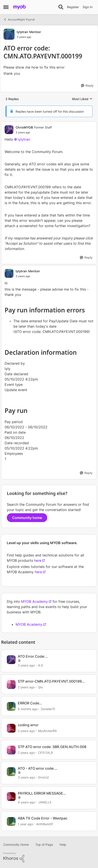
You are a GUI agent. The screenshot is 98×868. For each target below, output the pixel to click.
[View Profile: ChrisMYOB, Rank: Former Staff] (9, 130)
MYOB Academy (34, 601)
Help (63, 845)
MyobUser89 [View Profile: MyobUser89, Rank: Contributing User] (47, 731)
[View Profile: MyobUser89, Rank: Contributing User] (11, 728)
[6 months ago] (28, 709)
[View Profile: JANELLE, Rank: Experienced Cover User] (11, 797)
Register (73, 7)
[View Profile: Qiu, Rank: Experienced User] (11, 685)
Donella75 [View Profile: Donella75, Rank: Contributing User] (48, 709)
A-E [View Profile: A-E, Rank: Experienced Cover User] (41, 665)
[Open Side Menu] (6, 7)
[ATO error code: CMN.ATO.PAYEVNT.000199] (34, 133)
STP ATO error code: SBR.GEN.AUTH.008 (52, 747)
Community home (27, 518)
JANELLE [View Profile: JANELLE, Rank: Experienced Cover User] (45, 802)
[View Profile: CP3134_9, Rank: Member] (11, 750)
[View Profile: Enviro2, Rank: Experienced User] (11, 772)
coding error (28, 725)
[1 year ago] (25, 824)
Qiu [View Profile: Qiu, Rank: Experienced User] (40, 687)
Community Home (16, 845)
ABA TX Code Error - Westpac (43, 818)
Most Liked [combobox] (82, 99)
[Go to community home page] (19, 7)
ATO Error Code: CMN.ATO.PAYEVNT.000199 (41, 656)
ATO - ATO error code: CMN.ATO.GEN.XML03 (37, 768)
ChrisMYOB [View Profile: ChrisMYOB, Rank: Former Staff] (24, 127)
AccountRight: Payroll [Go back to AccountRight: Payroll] (19, 19)
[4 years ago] (26, 802)
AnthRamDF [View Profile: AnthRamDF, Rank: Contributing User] (45, 824)
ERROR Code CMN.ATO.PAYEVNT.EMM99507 (44, 703)
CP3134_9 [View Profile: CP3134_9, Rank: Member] (45, 752)
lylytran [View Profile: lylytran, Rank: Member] (22, 32)
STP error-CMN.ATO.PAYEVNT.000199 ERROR (50, 681)
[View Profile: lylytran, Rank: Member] (9, 34)
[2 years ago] (26, 665)
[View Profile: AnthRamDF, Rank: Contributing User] (11, 821)
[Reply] (87, 86)
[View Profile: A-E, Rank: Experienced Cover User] (11, 660)
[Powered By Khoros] (49, 857)
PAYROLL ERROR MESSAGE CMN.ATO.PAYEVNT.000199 (41, 793)
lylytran (24, 139)
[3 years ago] (26, 777)
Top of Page (44, 845)
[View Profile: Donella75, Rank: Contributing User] (11, 706)
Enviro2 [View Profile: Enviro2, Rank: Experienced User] (44, 777)
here (38, 560)
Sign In (88, 7)
